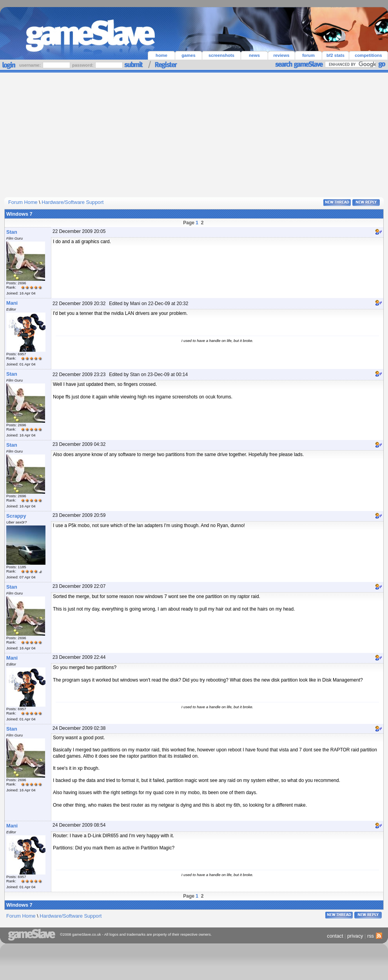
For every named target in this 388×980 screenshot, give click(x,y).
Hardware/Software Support (73, 202)
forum (308, 55)
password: (83, 65)
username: (31, 65)
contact (335, 936)
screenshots (221, 55)
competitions (368, 55)
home (161, 55)
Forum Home (23, 202)
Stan (12, 232)
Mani (12, 303)
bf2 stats (335, 55)
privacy (355, 936)
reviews (281, 55)
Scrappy (16, 516)
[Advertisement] (194, 131)
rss (374, 936)
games (188, 55)
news (254, 55)
